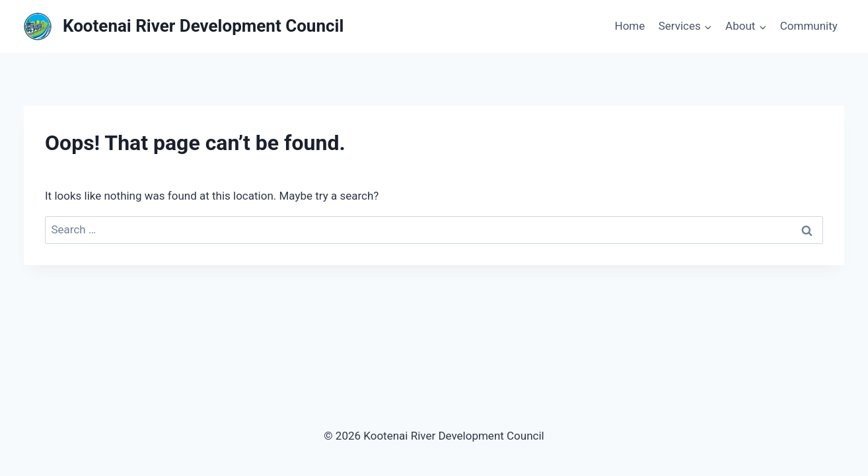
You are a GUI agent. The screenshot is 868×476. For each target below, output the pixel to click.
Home (630, 26)
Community (809, 26)
